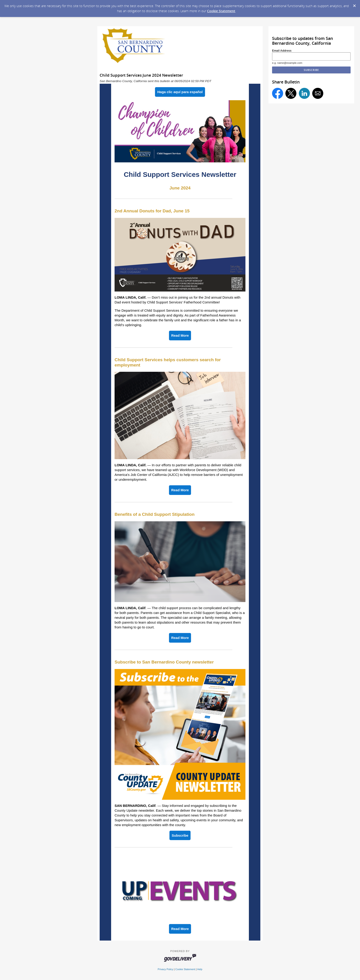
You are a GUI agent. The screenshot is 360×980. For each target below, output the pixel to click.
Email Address (282, 51)
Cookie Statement (221, 11)
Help (200, 969)
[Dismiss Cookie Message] (354, 4)
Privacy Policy (166, 969)
